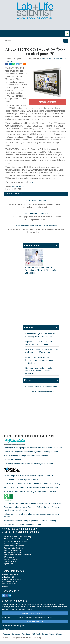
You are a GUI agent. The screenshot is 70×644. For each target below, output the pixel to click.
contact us (5, 629)
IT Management (10, 557)
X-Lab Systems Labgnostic (36, 201)
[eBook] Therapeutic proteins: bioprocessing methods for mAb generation (39, 360)
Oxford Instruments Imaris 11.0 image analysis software (36, 226)
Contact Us (16, 634)
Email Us (5, 586)
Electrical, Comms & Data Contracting (17, 537)
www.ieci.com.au (18, 186)
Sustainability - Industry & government (18, 555)
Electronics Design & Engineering (16, 539)
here (31, 182)
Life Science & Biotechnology (14, 546)
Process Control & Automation (15, 548)
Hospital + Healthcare (12, 559)
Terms (52, 634)
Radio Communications (12, 550)
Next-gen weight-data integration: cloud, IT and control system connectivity (40, 371)
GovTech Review (10, 561)
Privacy (45, 634)
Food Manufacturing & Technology (16, 541)
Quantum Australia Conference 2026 (41, 387)
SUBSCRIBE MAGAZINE (35, 622)
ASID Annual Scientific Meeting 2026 (41, 392)
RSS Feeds (36, 634)
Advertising (26, 634)
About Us (7, 634)
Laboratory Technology (12, 544)
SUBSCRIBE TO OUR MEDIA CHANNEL (35, 613)
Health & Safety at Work (13, 553)
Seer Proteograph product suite (36, 213)
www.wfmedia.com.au (9, 584)
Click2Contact (48, 102)
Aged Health (9, 564)
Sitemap (59, 634)
